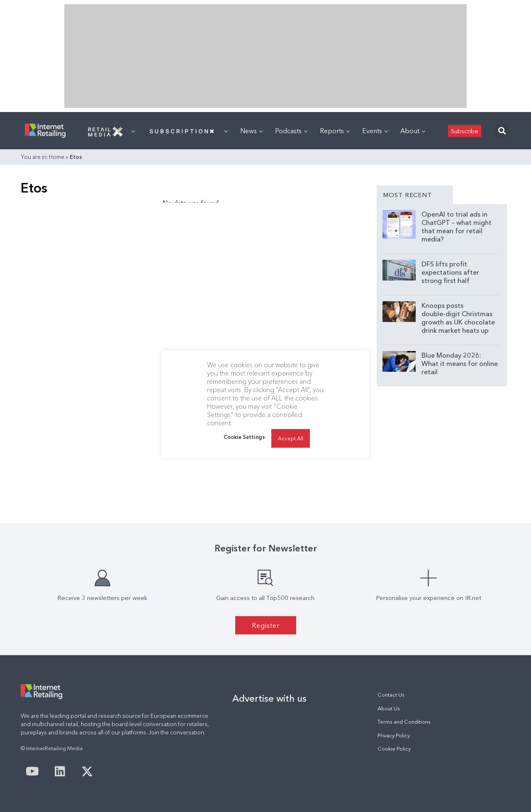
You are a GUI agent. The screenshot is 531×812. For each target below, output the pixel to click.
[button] (502, 131)
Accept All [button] (291, 438)
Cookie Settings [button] (244, 437)
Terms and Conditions (404, 722)
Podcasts (291, 131)
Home (57, 157)
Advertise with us (269, 698)
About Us (389, 708)
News (251, 131)
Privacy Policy (394, 735)
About (413, 131)
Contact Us (391, 695)
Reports (335, 131)
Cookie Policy (394, 749)
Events (375, 131)
